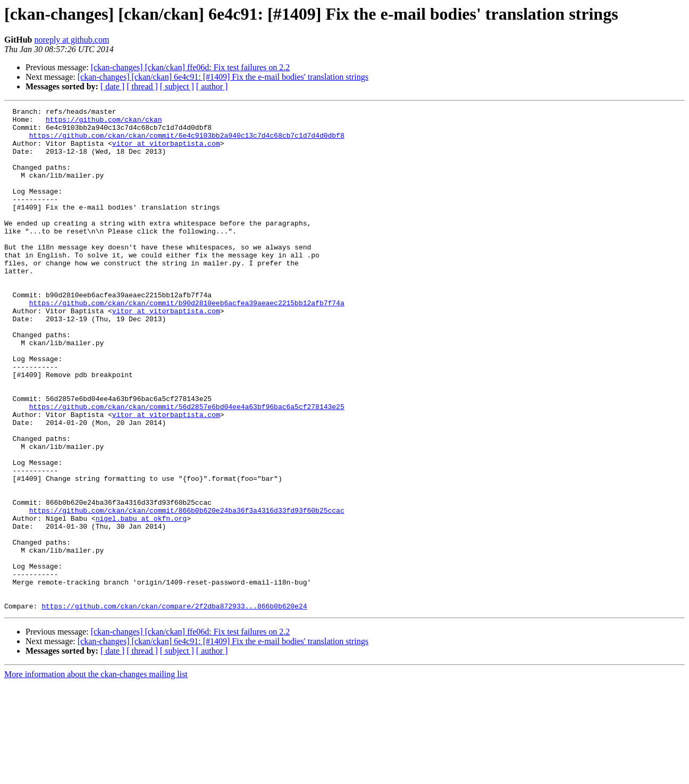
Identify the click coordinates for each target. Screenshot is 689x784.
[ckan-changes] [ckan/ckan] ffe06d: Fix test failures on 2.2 (191, 67)
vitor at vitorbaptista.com (166, 151)
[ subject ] (177, 86)
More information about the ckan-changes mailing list (96, 775)
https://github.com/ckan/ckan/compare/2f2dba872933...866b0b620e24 (174, 706)
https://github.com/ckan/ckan (104, 122)
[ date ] (112, 86)
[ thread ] (142, 86)
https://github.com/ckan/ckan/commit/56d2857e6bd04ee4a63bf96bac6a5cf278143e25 (187, 467)
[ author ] (212, 86)
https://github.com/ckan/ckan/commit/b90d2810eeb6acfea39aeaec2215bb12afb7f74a (187, 343)
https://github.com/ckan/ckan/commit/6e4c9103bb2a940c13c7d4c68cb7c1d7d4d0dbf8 (187, 141)
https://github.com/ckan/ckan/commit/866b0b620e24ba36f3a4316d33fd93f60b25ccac (187, 591)
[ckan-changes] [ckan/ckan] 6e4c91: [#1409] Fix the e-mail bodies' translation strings (223, 77)
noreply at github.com (72, 40)
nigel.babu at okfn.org (141, 601)
